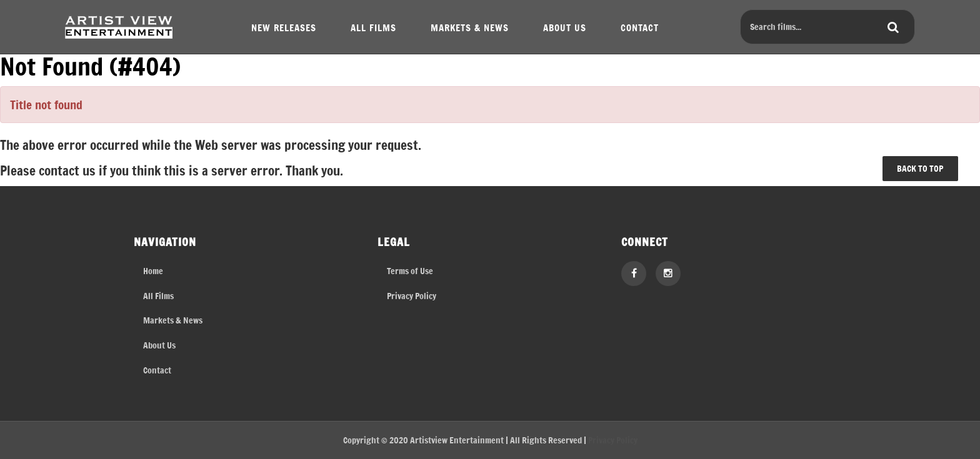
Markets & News (173, 320)
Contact (157, 370)
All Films (158, 296)
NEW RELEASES (284, 27)
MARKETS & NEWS (470, 27)
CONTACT (640, 27)
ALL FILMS (373, 27)
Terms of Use (410, 271)
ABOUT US (565, 27)
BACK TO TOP (920, 168)
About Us (159, 345)
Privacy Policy (412, 296)
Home (153, 271)
